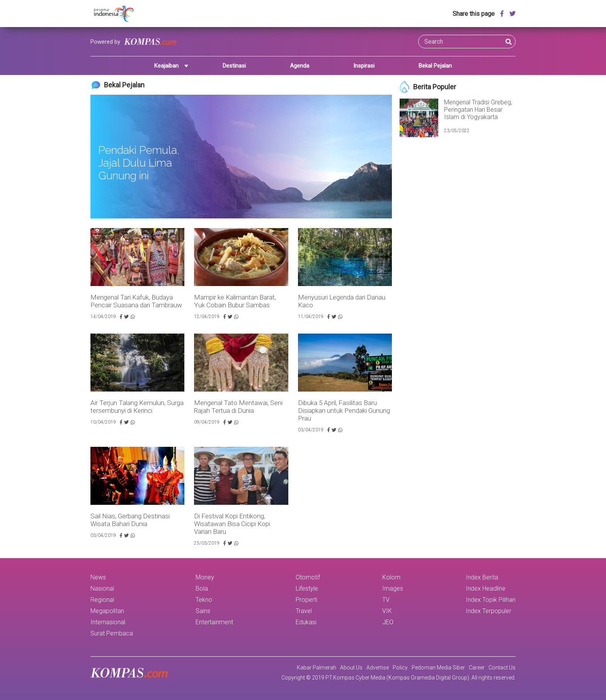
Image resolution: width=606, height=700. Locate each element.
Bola (202, 588)
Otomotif (308, 577)
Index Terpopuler (489, 611)
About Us (351, 668)
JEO (388, 622)
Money (205, 577)
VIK (387, 611)
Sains (203, 611)
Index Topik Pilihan (491, 600)
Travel (304, 611)
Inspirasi (364, 66)
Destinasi (234, 66)
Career (477, 668)
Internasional (108, 622)
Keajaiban (166, 66)
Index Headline (486, 588)
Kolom (391, 577)
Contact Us (502, 668)
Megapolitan (107, 611)
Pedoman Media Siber (438, 668)
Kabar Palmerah (317, 668)
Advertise (378, 668)
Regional (102, 600)
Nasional (102, 588)
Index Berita (482, 577)
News (98, 577)
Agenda (300, 66)
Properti (306, 600)
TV (386, 600)
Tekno (204, 600)
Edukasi (306, 622)
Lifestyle (307, 588)
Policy (400, 668)
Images (393, 588)
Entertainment (214, 622)
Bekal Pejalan (435, 66)
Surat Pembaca (112, 633)
